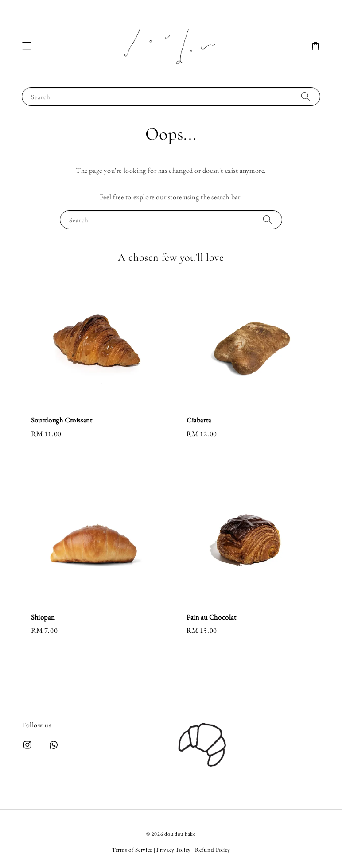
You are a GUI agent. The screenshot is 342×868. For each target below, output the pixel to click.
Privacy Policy (174, 850)
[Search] (306, 96)
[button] (27, 46)
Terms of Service (132, 850)
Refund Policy (213, 850)
